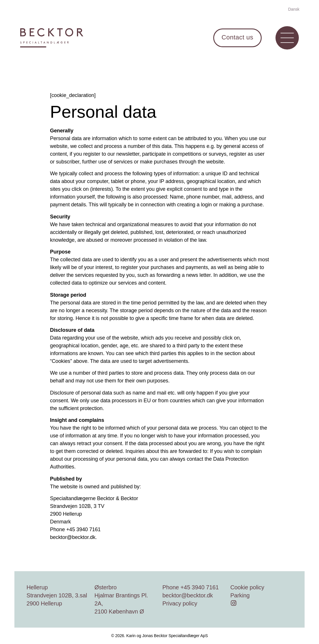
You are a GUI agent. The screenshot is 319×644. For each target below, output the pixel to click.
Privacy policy (180, 603)
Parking (240, 595)
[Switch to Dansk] (294, 9)
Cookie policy (247, 587)
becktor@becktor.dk (188, 595)
